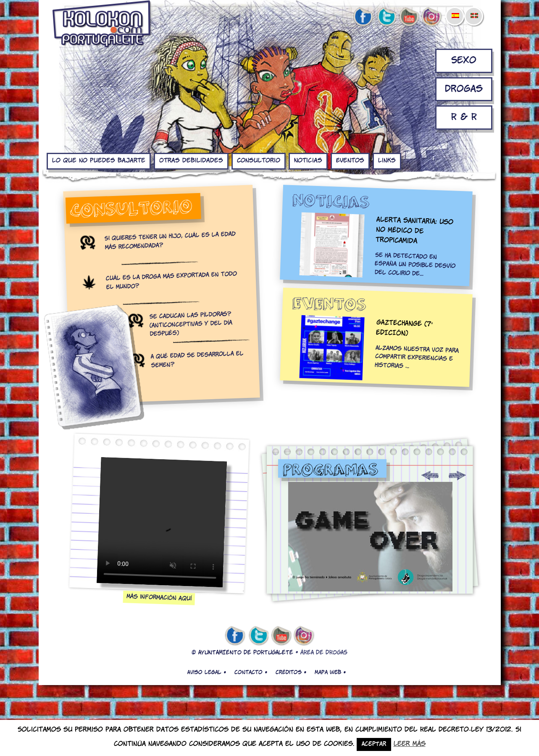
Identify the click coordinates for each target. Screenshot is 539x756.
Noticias (308, 161)
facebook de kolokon (363, 17)
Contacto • (251, 672)
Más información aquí (159, 598)
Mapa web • (330, 672)
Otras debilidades (191, 161)
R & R (464, 117)
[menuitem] (455, 10)
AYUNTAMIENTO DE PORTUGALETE (246, 653)
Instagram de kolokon (432, 17)
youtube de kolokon (409, 17)
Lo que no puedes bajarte (99, 161)
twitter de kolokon (386, 17)
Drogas (464, 89)
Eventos (350, 161)
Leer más (410, 744)
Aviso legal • (207, 672)
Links (387, 161)
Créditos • (291, 672)
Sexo (464, 61)
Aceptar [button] (374, 744)
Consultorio (259, 161)
